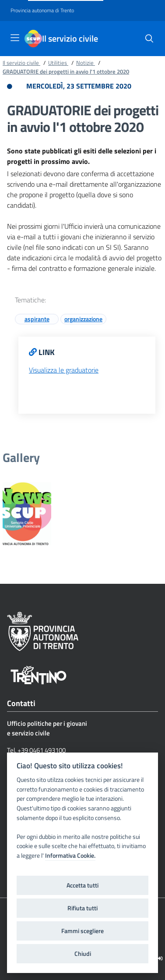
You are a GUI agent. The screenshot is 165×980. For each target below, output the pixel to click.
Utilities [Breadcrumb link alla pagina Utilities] (58, 63)
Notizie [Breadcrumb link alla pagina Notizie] (86, 63)
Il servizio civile (70, 39)
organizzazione (83, 319)
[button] (149, 39)
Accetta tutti (82, 885)
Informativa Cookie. (70, 856)
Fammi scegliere (82, 931)
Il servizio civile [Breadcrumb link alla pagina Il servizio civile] (21, 63)
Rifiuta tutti (82, 908)
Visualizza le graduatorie (64, 370)
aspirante (37, 319)
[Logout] (160, 958)
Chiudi (83, 954)
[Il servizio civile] (33, 39)
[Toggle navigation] (15, 38)
